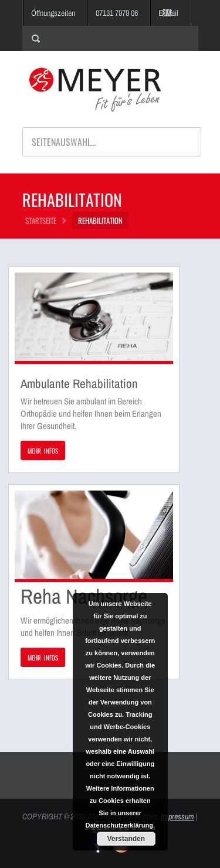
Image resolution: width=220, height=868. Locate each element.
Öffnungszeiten (53, 13)
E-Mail (168, 13)
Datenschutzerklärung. (120, 825)
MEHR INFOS (43, 451)
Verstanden (126, 839)
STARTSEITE (41, 220)
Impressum (177, 816)
